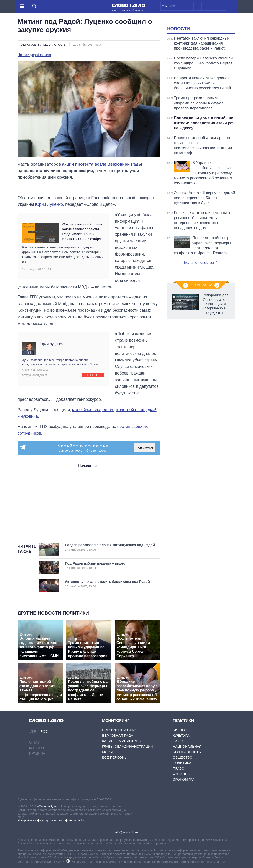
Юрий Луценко (49, 204)
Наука (178, 741)
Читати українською (34, 55)
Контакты (38, 748)
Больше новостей (201, 263)
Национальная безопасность (43, 45)
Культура (181, 735)
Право (179, 768)
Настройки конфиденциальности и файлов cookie (51, 820)
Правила (37, 753)
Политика (182, 763)
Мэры (107, 752)
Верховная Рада (118, 735)
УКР (165, 6)
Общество (183, 757)
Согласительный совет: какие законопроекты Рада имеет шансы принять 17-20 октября (83, 231)
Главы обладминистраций (128, 746)
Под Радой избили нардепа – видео (107, 566)
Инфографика (201, 285)
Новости (178, 29)
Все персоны (115, 757)
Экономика (184, 779)
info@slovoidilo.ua (126, 832)
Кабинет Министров (121, 741)
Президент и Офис (120, 730)
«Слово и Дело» (48, 806)
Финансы (182, 774)
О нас (34, 742)
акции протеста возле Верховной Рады (102, 164)
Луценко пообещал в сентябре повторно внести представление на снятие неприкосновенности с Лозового (62, 362)
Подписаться (145, 448)
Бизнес (180, 730)
